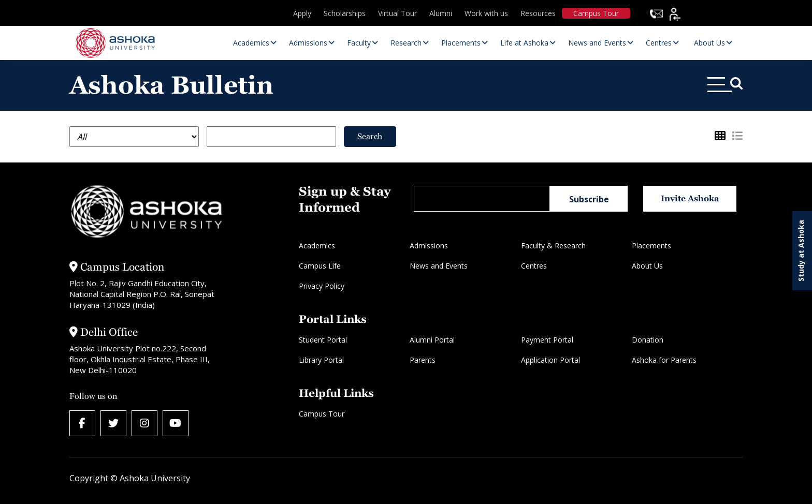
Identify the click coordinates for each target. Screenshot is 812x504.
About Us (647, 266)
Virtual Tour (397, 13)
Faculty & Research (553, 246)
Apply (302, 13)
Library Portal (321, 360)
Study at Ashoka (801, 251)
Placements (651, 246)
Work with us (486, 13)
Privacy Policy (322, 286)
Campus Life (320, 266)
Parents (423, 360)
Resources (538, 13)
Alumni (441, 13)
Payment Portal (547, 340)
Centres (534, 266)
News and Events (439, 266)
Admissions (429, 246)
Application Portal (550, 360)
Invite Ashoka (690, 198)
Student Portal (323, 340)
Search (370, 136)
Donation (648, 340)
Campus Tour (596, 13)
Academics (317, 246)
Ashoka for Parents (664, 360)
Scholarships (345, 13)
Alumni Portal (432, 340)
